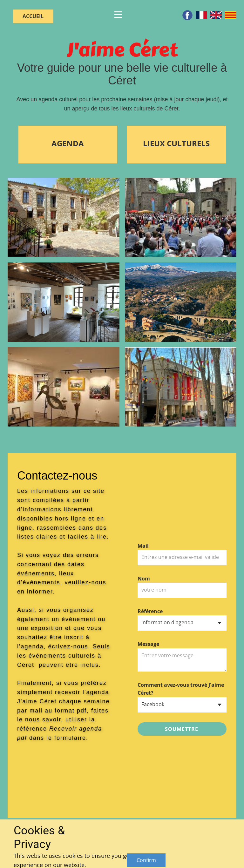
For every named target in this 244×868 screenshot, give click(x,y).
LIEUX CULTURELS (176, 143)
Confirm (146, 860)
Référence (150, 611)
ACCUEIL (33, 16)
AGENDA (68, 144)
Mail (143, 546)
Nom (144, 579)
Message (148, 644)
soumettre (182, 729)
